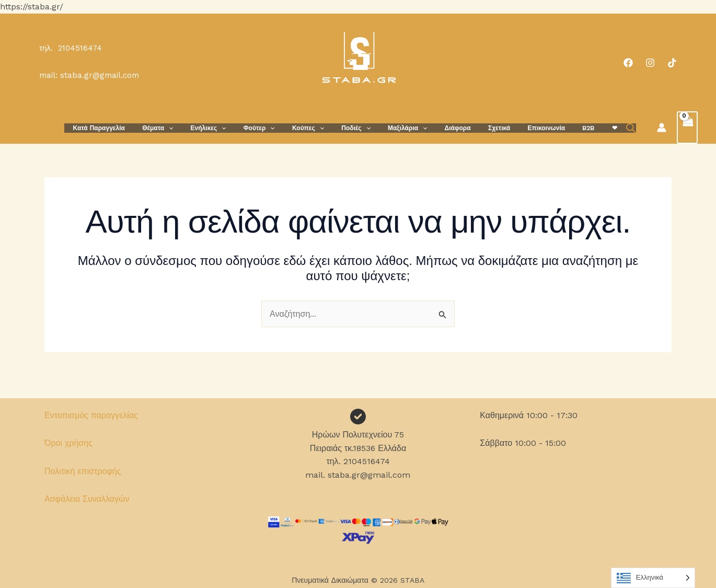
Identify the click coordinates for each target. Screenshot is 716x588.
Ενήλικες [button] (233, 128)
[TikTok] (672, 63)
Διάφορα (458, 128)
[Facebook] (628, 63)
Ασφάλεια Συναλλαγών (87, 499)
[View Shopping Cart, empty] (687, 127)
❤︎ (595, 128)
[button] (198, 128)
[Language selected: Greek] (653, 578)
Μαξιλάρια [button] (413, 128)
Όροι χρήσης (68, 443)
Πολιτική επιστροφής (83, 471)
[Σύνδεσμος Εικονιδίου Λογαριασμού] (661, 127)
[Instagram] (650, 63)
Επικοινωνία (537, 128)
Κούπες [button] (323, 128)
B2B (574, 128)
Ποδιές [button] (366, 128)
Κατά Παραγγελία (134, 128)
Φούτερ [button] (279, 128)
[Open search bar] (609, 128)
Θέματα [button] (187, 128)
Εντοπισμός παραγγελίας (91, 415)
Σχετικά (495, 128)
